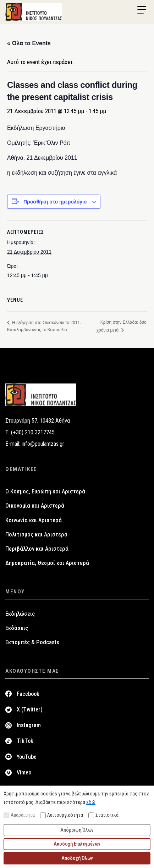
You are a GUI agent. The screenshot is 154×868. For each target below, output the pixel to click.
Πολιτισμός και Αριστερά (36, 534)
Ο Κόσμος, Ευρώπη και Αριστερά (45, 491)
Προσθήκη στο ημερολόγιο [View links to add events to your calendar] (55, 202)
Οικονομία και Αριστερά (35, 506)
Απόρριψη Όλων (77, 830)
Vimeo (24, 772)
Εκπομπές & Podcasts (32, 642)
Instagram (29, 725)
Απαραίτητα (19, 815)
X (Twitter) (30, 710)
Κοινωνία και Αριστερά (34, 520)
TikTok (25, 741)
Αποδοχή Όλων (77, 858)
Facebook (28, 694)
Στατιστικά (103, 815)
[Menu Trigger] (142, 10)
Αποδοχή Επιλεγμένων (77, 844)
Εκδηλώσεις (20, 614)
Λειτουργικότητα (62, 815)
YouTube (27, 757)
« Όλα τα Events (29, 43)
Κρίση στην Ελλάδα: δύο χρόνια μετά (122, 326)
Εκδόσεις (17, 628)
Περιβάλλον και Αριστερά (37, 549)
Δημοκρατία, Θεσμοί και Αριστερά (47, 563)
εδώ (91, 802)
